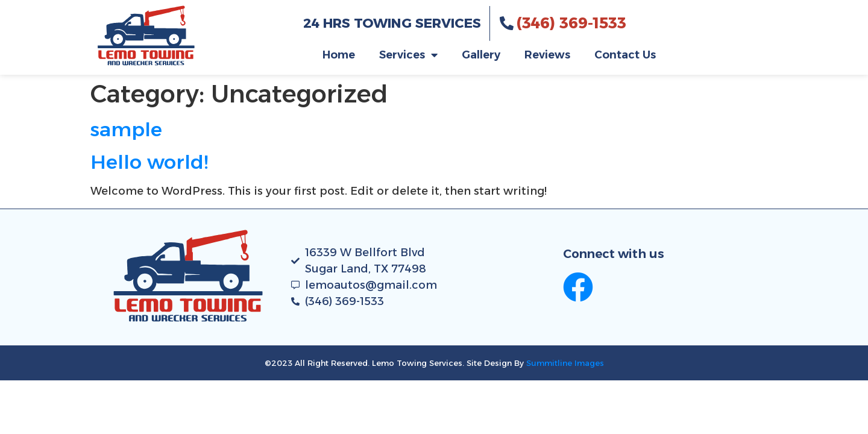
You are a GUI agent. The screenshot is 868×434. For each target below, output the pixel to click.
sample (126, 129)
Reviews (547, 55)
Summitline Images (565, 363)
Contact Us (625, 55)
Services (408, 55)
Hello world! (149, 162)
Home (339, 55)
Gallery (481, 55)
